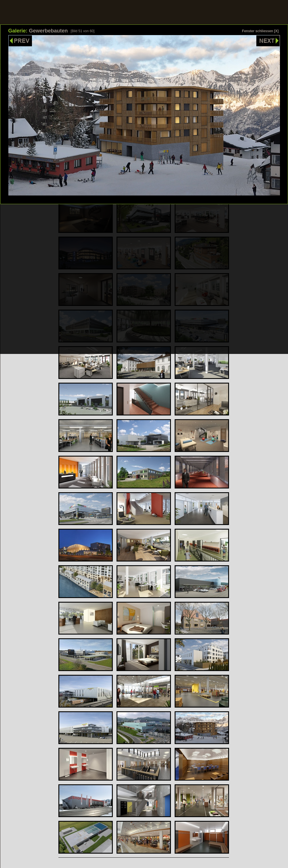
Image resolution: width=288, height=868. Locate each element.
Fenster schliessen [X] (260, 31)
